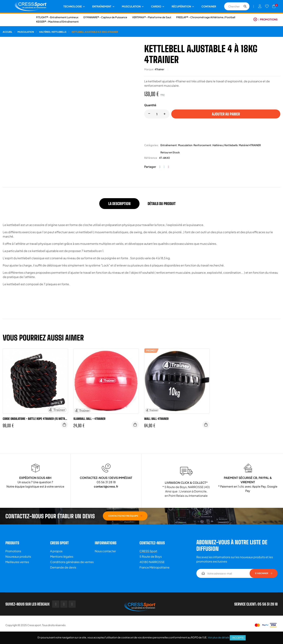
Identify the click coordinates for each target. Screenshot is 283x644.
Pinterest (169, 167)
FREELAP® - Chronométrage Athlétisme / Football (206, 17)
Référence (151, 158)
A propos (56, 551)
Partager (160, 167)
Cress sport (34, 625)
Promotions (13, 551)
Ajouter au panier (226, 114)
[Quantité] (157, 114)
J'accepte (238, 638)
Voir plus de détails (219, 637)
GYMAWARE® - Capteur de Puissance (105, 17)
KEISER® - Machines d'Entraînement (57, 21)
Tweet (164, 167)
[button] (265, 19)
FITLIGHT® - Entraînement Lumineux (57, 17)
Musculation (185, 145)
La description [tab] (119, 204)
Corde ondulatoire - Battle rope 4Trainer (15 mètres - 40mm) (35, 419)
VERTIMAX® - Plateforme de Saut (152, 17)
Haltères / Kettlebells (225, 145)
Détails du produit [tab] (162, 204)
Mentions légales (62, 556)
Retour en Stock (170, 152)
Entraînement (169, 145)
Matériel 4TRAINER (250, 145)
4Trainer (159, 69)
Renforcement (202, 145)
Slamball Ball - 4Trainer (89, 419)
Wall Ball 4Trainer (156, 419)
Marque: (149, 69)
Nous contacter (105, 551)
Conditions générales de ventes (72, 562)
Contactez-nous (152, 543)
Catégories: (151, 145)
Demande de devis (63, 567)
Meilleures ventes (17, 562)
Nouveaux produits (18, 556)
